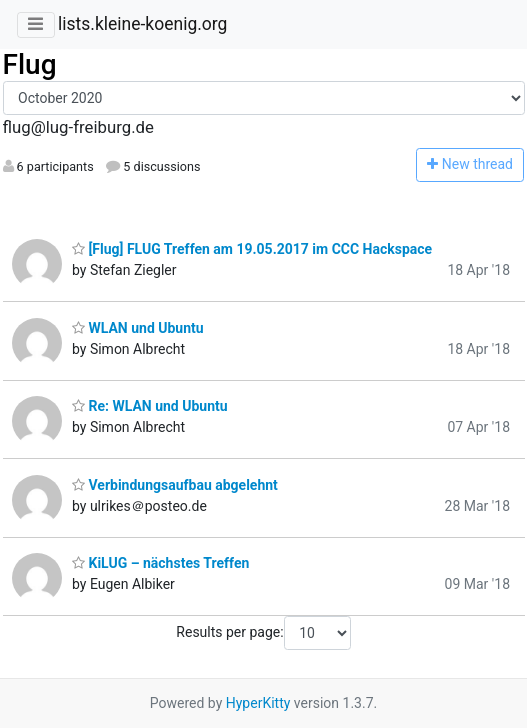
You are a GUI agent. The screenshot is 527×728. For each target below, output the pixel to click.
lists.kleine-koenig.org (142, 24)
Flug (30, 64)
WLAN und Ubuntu (138, 328)
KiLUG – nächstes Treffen (160, 563)
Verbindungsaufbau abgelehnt (175, 485)
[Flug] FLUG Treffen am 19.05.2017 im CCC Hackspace (252, 249)
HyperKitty (258, 703)
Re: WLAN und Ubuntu (150, 406)
